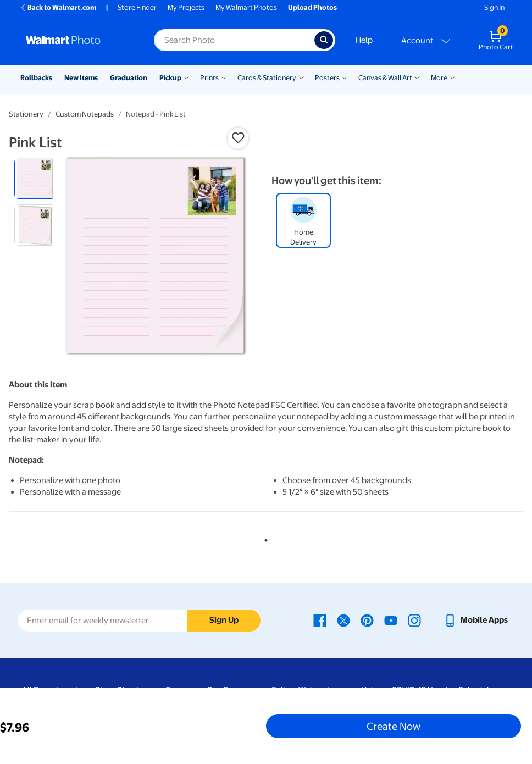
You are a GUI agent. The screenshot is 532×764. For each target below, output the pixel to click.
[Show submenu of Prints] (224, 77)
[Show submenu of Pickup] (186, 77)
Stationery (26, 114)
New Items (81, 78)
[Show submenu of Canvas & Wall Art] (417, 77)
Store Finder (137, 7)
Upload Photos (312, 7)
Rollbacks (36, 78)
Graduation (129, 78)
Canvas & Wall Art (385, 78)
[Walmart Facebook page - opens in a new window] (320, 620)
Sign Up (224, 620)
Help (364, 40)
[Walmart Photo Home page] (78, 40)
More (439, 78)
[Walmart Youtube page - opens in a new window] (391, 620)
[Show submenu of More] (452, 77)
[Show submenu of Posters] (345, 77)
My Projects (186, 7)
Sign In (494, 7)
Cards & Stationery (267, 78)
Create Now (394, 726)
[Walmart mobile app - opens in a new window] (476, 620)
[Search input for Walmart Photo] (234, 40)
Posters (327, 78)
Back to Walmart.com (58, 7)
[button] (238, 138)
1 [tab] (264, 538)
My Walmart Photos (246, 7)
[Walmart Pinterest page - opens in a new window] (367, 620)
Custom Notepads (85, 114)
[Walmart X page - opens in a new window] (343, 620)
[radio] (35, 178)
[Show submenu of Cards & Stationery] (301, 77)
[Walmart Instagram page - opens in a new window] (414, 620)
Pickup (170, 78)
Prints (209, 78)
